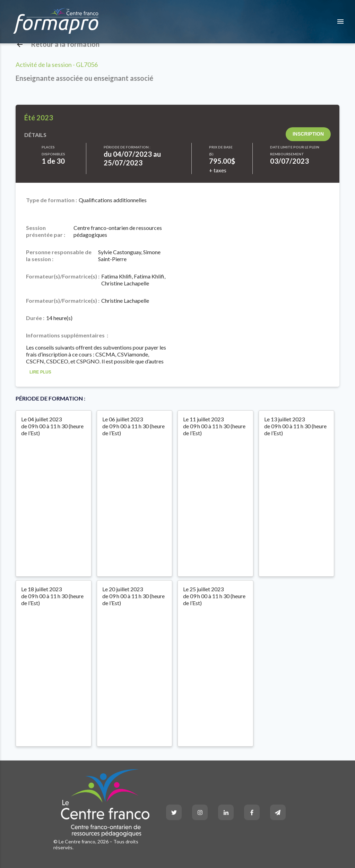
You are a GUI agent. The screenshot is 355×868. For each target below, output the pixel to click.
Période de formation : (127, 147)
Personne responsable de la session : (59, 255)
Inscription (308, 134)
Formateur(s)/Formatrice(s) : (63, 276)
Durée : (35, 318)
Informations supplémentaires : (67, 335)
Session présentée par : (46, 231)
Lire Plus (40, 372)
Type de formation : (51, 200)
